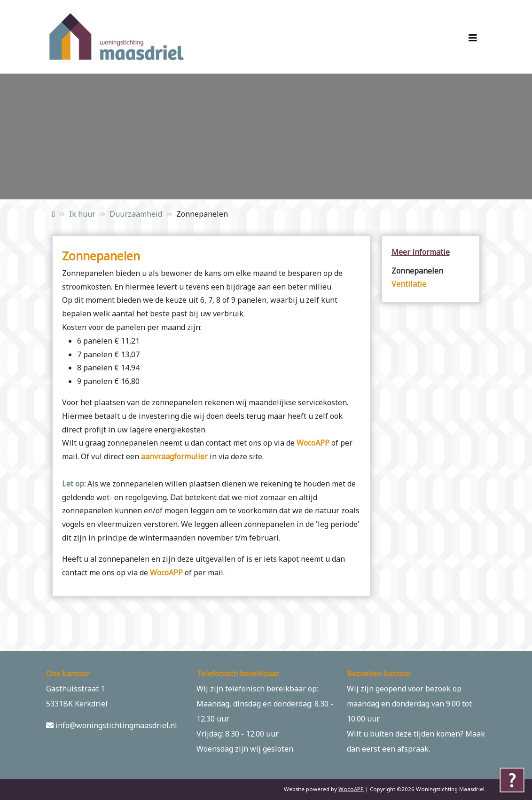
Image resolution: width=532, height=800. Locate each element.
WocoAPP (313, 443)
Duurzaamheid (136, 214)
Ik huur (82, 214)
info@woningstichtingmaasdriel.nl (112, 725)
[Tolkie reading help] (512, 780)
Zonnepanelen (417, 271)
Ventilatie (409, 284)
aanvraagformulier (174, 456)
